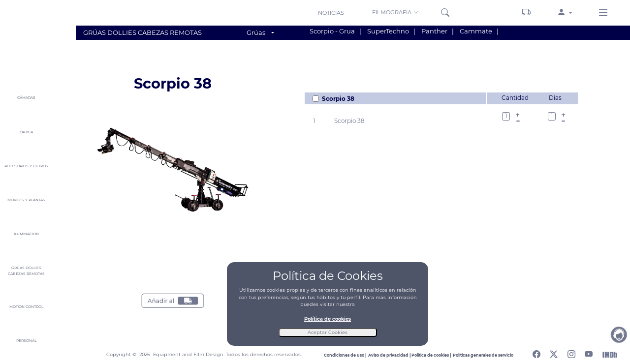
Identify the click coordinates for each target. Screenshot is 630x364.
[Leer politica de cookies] (432, 355)
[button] (396, 12)
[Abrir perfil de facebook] (536, 353)
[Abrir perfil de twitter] (554, 353)
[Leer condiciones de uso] (346, 355)
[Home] (26, 35)
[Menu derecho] (603, 13)
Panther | (438, 31)
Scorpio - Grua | (335, 31)
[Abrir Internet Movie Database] (610, 354)
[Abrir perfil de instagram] (571, 353)
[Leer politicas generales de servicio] (483, 355)
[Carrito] (526, 13)
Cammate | (479, 31)
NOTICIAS (331, 13)
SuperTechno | (391, 31)
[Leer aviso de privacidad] (390, 355)
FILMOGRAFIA (395, 12)
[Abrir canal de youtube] (589, 353)
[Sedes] (488, 12)
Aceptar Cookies (328, 332)
